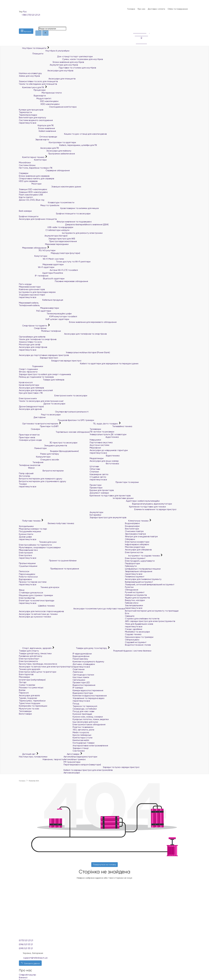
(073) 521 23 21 (26, 940)
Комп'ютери (33, 160)
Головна (131, 9)
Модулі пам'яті (35, 98)
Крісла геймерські (82, 735)
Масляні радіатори (135, 547)
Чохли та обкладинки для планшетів (38, 84)
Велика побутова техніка (46, 523)
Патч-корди (25, 284)
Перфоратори (132, 563)
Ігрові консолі (26, 382)
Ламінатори (33, 448)
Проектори (96, 485)
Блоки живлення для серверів (34, 176)
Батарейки (95, 515)
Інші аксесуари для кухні (85, 722)
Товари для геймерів (42, 380)
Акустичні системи (99, 445)
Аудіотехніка (104, 437)
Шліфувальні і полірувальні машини (143, 569)
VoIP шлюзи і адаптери (44, 319)
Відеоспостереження (84, 685)
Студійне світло (98, 477)
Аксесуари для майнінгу (45, 151)
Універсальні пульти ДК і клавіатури (108, 434)
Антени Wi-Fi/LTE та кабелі (48, 270)
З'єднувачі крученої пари (32, 295)
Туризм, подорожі (28, 698)
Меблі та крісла (81, 732)
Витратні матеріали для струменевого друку (42, 481)
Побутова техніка (30, 521)
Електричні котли (134, 552)
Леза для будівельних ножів (139, 624)
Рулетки (129, 587)
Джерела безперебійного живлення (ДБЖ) (64, 224)
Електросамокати (28, 661)
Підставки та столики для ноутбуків (57, 68)
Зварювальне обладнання (139, 571)
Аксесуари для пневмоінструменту (143, 579)
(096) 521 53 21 (26, 944)
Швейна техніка (37, 606)
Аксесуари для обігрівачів (138, 550)
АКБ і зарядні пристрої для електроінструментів (150, 621)
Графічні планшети (29, 216)
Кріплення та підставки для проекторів (110, 496)
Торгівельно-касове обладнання (54, 432)
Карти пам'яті (26, 197)
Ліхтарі (23, 682)
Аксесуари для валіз (29, 695)
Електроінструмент (135, 558)
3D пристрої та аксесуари (48, 443)
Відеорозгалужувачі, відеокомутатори (131, 504)
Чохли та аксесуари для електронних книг (41, 401)
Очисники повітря (134, 531)
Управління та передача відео (89, 698)
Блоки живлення (37, 128)
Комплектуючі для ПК (32, 87)
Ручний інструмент (135, 592)
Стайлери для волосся (31, 593)
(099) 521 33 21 (26, 948)
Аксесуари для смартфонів (33, 347)
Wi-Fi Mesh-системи (41, 259)
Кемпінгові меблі (81, 740)
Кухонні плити (26, 534)
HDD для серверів (28, 181)
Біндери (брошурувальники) (49, 451)
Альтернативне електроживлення (90, 746)
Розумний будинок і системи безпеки (112, 651)
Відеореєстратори (83, 693)
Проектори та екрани (114, 482)
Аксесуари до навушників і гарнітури (109, 450)
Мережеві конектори (30, 287)
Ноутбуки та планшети (33, 48)
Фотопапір (25, 476)
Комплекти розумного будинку (88, 662)
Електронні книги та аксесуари (53, 396)
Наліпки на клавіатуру (30, 73)
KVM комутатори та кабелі (48, 316)
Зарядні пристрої (38, 358)
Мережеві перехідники (44, 244)
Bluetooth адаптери (42, 279)
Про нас (141, 9)
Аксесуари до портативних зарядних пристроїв (44, 355)
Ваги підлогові (26, 674)
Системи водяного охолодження (36, 120)
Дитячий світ (27, 754)
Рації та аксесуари (40, 415)
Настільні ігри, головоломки (33, 757)
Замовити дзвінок (30, 963)
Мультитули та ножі (29, 709)
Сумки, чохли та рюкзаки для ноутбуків (61, 59)
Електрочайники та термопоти (35, 545)
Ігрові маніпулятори (29, 385)
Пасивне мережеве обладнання (53, 281)
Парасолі (24, 693)
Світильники (79, 680)
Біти (127, 613)
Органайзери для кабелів (32, 337)
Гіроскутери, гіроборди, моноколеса (38, 664)
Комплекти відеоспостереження (90, 696)
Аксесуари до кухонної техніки (35, 617)
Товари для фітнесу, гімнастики (35, 653)
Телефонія (31, 462)
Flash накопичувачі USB (31, 195)
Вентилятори (132, 529)
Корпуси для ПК (36, 125)
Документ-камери (99, 493)
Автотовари (72, 754)
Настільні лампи (81, 677)
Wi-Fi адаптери (37, 267)
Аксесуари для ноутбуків (46, 71)
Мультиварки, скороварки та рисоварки (40, 547)
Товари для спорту (29, 651)
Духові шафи (25, 537)
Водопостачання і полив (138, 645)
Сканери (29, 429)
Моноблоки (25, 162)
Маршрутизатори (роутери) (49, 253)
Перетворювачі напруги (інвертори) (82, 765)
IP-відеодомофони (82, 654)
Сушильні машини (28, 566)
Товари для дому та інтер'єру (90, 648)
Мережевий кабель (29, 303)
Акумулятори (96, 512)
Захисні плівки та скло (30, 342)
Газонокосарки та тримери (139, 637)
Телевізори (95, 429)
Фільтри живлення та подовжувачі (55, 222)
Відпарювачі (25, 579)
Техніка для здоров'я (30, 669)
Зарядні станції (81, 748)
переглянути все (28, 123)
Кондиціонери (132, 526)
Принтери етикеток (29, 435)
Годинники (31, 366)
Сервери (24, 173)
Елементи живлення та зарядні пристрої (133, 509)
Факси (27, 468)
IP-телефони (34, 276)
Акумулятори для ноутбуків (48, 65)
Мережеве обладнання (33, 248)
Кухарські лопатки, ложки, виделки (91, 719)
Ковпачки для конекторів (32, 289)
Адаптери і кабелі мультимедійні (125, 501)
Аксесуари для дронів (30, 409)
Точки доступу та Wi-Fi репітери (55, 262)
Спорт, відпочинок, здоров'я (35, 648)
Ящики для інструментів (137, 598)
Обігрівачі (130, 539)
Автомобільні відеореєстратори (80, 757)
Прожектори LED (81, 682)
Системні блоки (27, 165)
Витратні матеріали (41, 471)
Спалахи (94, 472)
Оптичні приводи (38, 137)
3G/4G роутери (37, 250)
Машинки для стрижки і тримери (36, 595)
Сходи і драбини (134, 629)
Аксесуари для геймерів (31, 388)
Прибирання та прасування (49, 569)
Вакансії (23, 977)
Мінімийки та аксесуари (137, 632)
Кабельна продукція (41, 300)
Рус (25, 12)
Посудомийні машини (30, 531)
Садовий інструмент (136, 642)
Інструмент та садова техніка (143, 556)
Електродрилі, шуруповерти (140, 561)
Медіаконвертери (39, 308)
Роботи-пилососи (28, 577)
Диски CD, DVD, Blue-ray (32, 200)
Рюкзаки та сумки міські (31, 688)
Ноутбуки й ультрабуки (44, 51)
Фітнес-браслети (28, 372)
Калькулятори (35, 457)
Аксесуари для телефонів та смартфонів (63, 334)
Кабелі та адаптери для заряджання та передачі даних (79, 363)
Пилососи (24, 571)
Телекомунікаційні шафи (45, 314)
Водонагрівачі (132, 523)
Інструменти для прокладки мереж (37, 292)
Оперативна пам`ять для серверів (36, 178)
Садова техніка (133, 634)
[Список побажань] (135, 23)
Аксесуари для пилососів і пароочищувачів (41, 611)
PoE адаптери (35, 311)
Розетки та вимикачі (83, 727)
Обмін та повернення (178, 9)
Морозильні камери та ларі (33, 529)
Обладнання (132, 590)
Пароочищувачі (27, 574)
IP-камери (78, 688)
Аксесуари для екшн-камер (104, 461)
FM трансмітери (72, 762)
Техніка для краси (39, 587)
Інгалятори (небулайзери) (32, 680)
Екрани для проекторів (102, 490)
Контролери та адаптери (47, 142)
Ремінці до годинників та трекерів (36, 377)
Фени (22, 590)
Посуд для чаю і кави (83, 711)
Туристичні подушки (30, 703)
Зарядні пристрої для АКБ (47, 239)
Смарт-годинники (28, 369)
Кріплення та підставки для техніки (128, 507)
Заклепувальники (134, 605)
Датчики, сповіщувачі (84, 664)
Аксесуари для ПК (39, 148)
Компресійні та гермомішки (33, 706)
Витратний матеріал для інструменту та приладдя (152, 611)
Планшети (31, 54)
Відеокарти (32, 96)
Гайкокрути (131, 566)
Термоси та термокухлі (85, 706)
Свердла (130, 616)
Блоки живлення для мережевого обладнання (68, 322)
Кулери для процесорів (31, 110)
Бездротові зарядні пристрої (50, 361)
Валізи (22, 690)
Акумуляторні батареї (43, 236)
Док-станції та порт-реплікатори (56, 56)
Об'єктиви (95, 469)
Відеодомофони (81, 656)
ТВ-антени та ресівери (102, 432)
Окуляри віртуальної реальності (54, 412)
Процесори (32, 90)
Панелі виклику (80, 659)
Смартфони (33, 328)
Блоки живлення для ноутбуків (51, 62)
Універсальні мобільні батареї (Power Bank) (64, 352)
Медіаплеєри (97, 458)
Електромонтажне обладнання (89, 724)
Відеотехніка (105, 456)
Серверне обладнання (44, 170)
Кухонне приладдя (82, 714)
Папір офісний (26, 473)
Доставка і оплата (156, 9)
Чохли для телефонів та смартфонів (38, 339)
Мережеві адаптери (41, 264)
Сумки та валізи (27, 685)
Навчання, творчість (41, 759)
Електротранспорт (29, 659)
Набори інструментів (136, 595)
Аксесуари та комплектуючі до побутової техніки (72, 609)
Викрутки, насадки (135, 600)
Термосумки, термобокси (32, 701)
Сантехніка (79, 751)
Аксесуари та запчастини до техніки (38, 614)
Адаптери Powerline (41, 273)
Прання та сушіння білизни (48, 561)
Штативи (94, 466)
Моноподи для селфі (30, 344)
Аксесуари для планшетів (47, 79)
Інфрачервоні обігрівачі (137, 544)
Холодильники (26, 526)
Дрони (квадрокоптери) (31, 406)
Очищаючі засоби (39, 460)
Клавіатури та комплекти (47, 202)
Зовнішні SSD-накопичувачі (33, 189)
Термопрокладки (28, 115)
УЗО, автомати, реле (83, 730)
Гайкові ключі (132, 603)
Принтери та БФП (39, 426)
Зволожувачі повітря (135, 534)
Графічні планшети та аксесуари (55, 214)
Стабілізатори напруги (44, 230)
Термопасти (25, 112)
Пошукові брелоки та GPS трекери (56, 420)
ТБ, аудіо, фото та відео (104, 424)
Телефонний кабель (29, 305)
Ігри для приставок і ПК (31, 393)
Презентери (96, 488)
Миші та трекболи (39, 205)
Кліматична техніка (137, 521)
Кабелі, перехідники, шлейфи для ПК (58, 145)
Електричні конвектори (137, 542)
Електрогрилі (26, 553)
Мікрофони (95, 448)
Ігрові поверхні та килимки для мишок (59, 208)
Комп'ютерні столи (83, 738)
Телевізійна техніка (111, 426)
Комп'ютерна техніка (32, 157)
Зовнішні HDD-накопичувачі (33, 192)
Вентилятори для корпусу (32, 117)
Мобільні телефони (40, 331)
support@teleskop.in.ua (35, 958)
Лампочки (78, 672)
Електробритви (27, 598)
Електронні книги (28, 398)
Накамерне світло (99, 474)
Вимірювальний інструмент (139, 582)
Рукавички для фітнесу (31, 656)
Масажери (24, 677)
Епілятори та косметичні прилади (37, 600)
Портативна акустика (101, 442)
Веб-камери (25, 211)
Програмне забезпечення (47, 154)
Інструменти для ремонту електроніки (61, 233)
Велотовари (25, 714)
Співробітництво (27, 975)
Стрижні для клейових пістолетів (142, 619)
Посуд (76, 704)
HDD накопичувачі (39, 104)
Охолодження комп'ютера (48, 107)
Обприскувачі (132, 640)
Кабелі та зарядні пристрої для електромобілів (88, 770)
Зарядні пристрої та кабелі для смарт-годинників (45, 374)
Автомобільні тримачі (75, 759)
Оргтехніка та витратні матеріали (39, 424)
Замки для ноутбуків (29, 76)
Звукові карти (34, 140)
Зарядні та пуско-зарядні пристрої (101, 767)
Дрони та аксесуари (42, 404)
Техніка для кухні (38, 542)
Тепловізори (25, 711)
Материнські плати (40, 93)
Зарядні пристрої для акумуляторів (108, 517)
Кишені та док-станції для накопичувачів (63, 134)
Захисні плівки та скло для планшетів (38, 81)
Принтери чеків (27, 437)
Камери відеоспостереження (88, 690)
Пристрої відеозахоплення (48, 241)
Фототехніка (104, 464)
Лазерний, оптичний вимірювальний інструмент (150, 584)
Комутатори (33, 256)
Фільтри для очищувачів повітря (141, 536)
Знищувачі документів (43, 445)
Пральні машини (27, 563)
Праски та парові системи (33, 582)
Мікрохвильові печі (28, 550)
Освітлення (79, 669)
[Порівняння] (135, 26)
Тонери (23, 484)
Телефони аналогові (30, 465)
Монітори (30, 184)
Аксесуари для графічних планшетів (38, 219)
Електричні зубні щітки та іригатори (38, 672)
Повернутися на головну (105, 865)
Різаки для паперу (39, 454)
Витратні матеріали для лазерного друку (41, 479)
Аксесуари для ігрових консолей (36, 390)
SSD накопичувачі (39, 101)
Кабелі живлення (37, 131)
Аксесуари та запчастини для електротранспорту (46, 667)
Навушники (95, 440)
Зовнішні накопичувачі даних (50, 187)
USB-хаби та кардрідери (46, 227)
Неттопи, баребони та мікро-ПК (36, 168)
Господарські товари (84, 743)
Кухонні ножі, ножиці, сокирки (88, 717)
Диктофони (32, 417)
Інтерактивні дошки (112, 498)
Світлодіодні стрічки (83, 675)
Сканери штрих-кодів (30, 440)
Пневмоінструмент (135, 577)
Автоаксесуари (72, 773)
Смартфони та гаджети (33, 326)
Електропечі (25, 555)
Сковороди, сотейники (85, 709)
